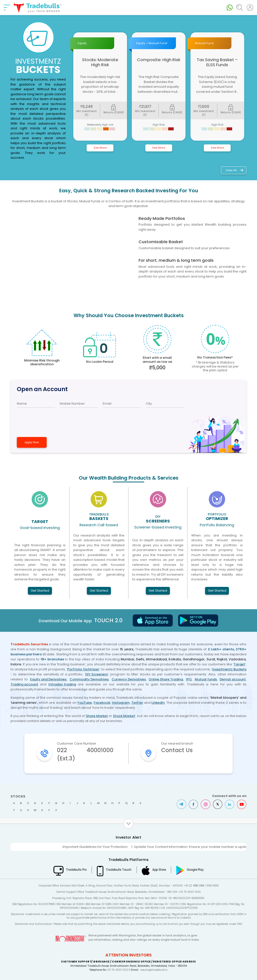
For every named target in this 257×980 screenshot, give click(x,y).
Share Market (97, 716)
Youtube (242, 804)
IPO (189, 679)
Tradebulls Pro (76, 870)
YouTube (85, 703)
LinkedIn (158, 703)
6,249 (86, 107)
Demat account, (233, 679)
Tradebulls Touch (119, 870)
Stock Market (124, 716)
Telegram (181, 804)
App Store (159, 870)
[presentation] (45, 420)
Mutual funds (206, 679)
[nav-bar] (7, 8)
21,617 (145, 107)
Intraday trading (62, 684)
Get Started (40, 591)
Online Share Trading (166, 679)
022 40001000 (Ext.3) (85, 754)
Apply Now (32, 442)
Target (239, 664)
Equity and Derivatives (48, 679)
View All (231, 170)
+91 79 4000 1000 (118, 970)
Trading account (24, 684)
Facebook (102, 703)
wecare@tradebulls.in (154, 970)
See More (100, 148)
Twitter (137, 703)
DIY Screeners (97, 674)
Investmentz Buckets (229, 669)
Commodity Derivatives (89, 679)
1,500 (204, 107)
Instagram (121, 703)
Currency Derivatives (129, 679)
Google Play (195, 870)
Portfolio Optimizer (83, 669)
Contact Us (177, 750)
